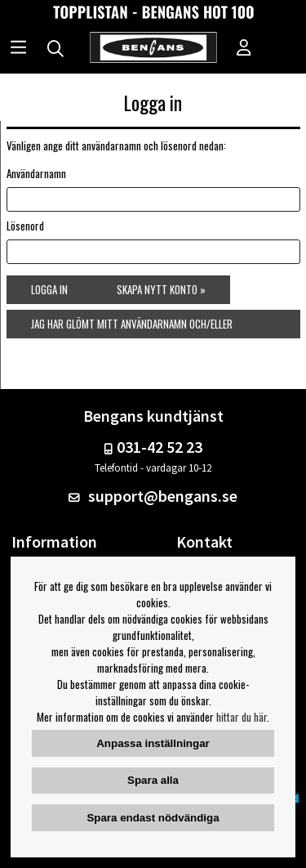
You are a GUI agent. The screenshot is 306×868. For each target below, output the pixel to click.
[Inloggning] (244, 49)
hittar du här (242, 717)
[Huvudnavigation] (18, 49)
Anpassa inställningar (153, 743)
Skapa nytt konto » (161, 289)
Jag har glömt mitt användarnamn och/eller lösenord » (132, 327)
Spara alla (153, 780)
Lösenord (25, 226)
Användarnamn (36, 173)
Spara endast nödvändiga (153, 818)
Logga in (49, 289)
